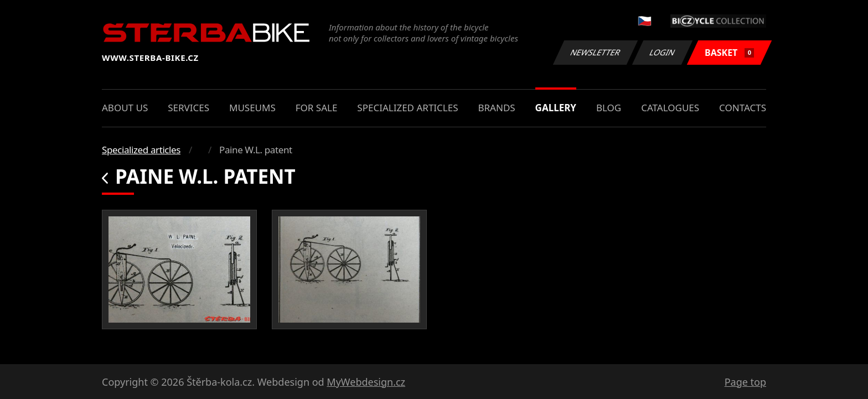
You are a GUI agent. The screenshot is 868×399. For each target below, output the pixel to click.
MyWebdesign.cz (366, 382)
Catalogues (670, 108)
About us (125, 108)
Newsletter (595, 52)
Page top (745, 382)
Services (188, 108)
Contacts (743, 108)
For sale (317, 108)
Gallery (556, 108)
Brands (496, 108)
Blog (609, 108)
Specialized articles (407, 108)
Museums (252, 108)
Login (663, 52)
